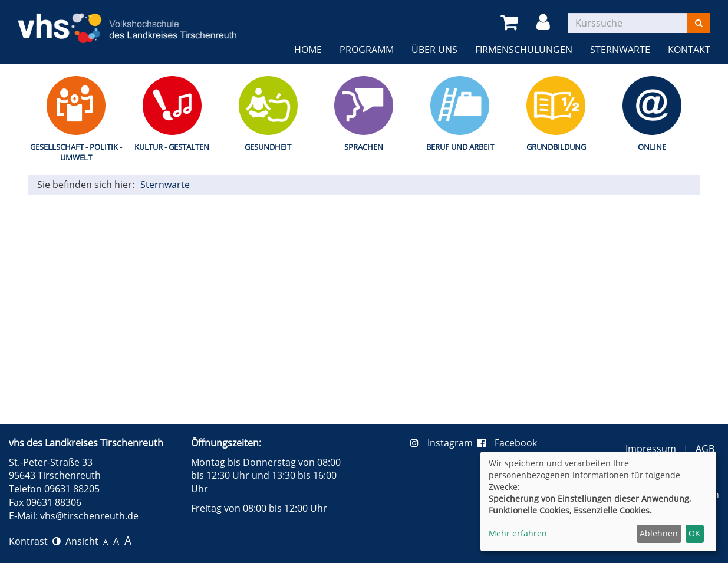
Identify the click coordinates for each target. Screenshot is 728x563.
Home (308, 50)
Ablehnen (659, 533)
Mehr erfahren (518, 533)
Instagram (444, 443)
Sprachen (364, 147)
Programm (367, 50)
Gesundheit (268, 147)
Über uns (434, 50)
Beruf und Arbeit (460, 147)
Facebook (507, 443)
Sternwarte (620, 50)
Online (652, 147)
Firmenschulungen (524, 50)
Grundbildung (556, 147)
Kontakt (689, 50)
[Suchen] (699, 23)
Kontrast (35, 541)
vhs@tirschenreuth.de (89, 516)
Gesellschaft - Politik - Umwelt (76, 152)
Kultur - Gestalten (172, 147)
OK (694, 533)
